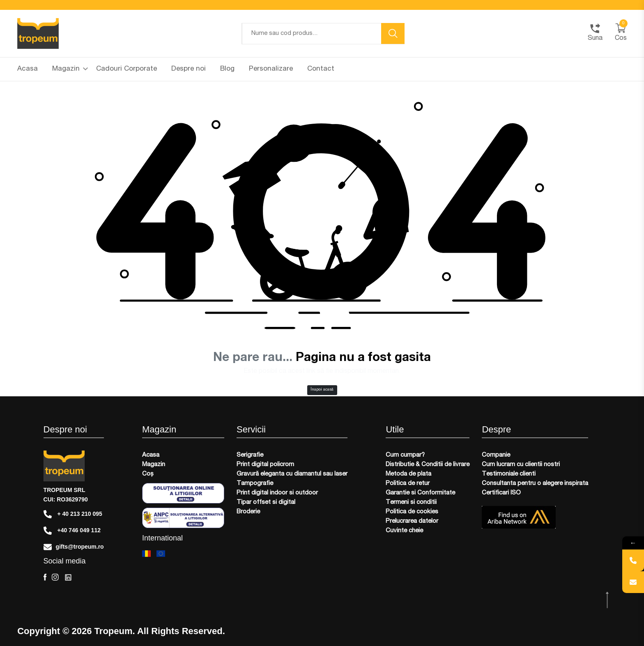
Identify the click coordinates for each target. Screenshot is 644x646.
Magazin (70, 69)
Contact (321, 69)
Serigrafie (250, 455)
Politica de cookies (412, 512)
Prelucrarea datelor (412, 521)
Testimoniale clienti (509, 474)
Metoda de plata (408, 474)
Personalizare (271, 69)
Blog (227, 69)
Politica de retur (408, 484)
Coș (148, 474)
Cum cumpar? (405, 455)
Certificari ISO (501, 493)
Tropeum (114, 631)
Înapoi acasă (322, 390)
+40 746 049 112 (72, 531)
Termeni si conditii (411, 502)
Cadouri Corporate (126, 69)
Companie (496, 455)
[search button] (393, 33)
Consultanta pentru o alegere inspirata (535, 484)
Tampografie (255, 484)
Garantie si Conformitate (420, 493)
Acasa (28, 69)
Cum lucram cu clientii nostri (521, 465)
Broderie (248, 512)
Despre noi (189, 69)
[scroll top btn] (608, 600)
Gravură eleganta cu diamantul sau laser (292, 474)
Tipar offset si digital (266, 502)
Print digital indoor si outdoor (277, 493)
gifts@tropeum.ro (74, 547)
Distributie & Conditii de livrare (428, 465)
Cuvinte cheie (404, 531)
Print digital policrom (265, 465)
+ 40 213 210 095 (73, 514)
